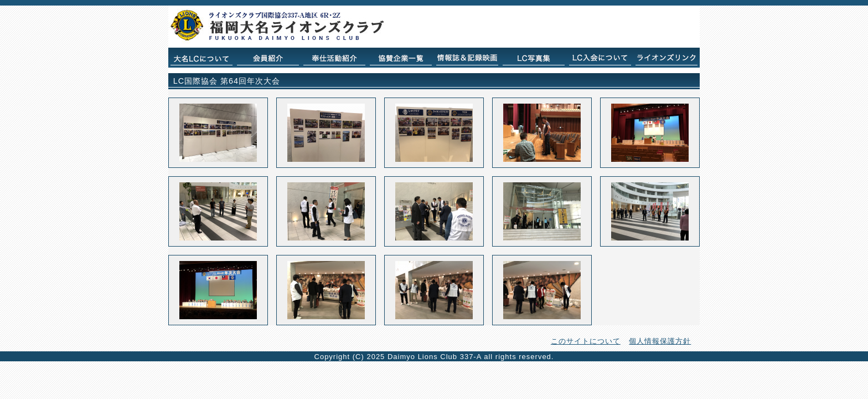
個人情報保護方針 (660, 341)
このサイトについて (586, 341)
